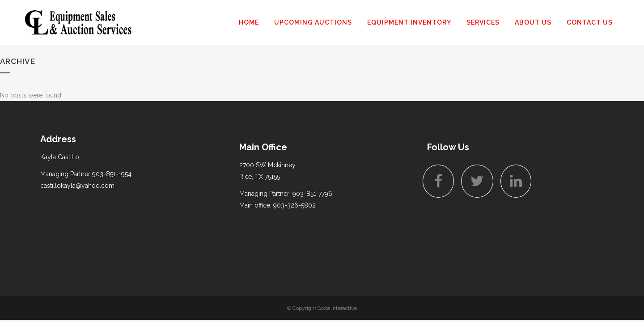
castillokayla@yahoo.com (77, 186)
